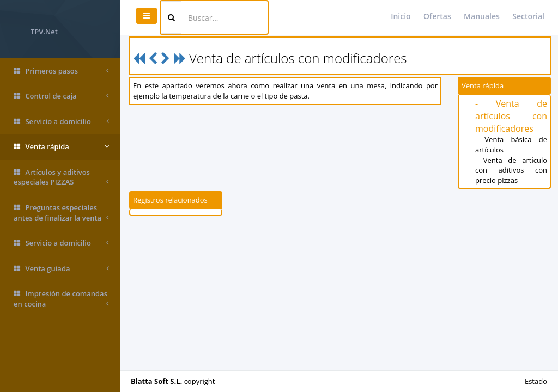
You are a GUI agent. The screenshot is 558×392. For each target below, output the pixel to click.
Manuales (482, 16)
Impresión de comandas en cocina (61, 299)
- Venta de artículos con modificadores (511, 116)
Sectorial (528, 16)
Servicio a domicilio (61, 122)
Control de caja (61, 96)
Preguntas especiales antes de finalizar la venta (61, 213)
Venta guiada (61, 269)
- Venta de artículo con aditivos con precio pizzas (511, 170)
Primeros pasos (61, 71)
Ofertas (437, 16)
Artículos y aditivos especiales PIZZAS (61, 177)
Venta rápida (61, 147)
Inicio (401, 16)
